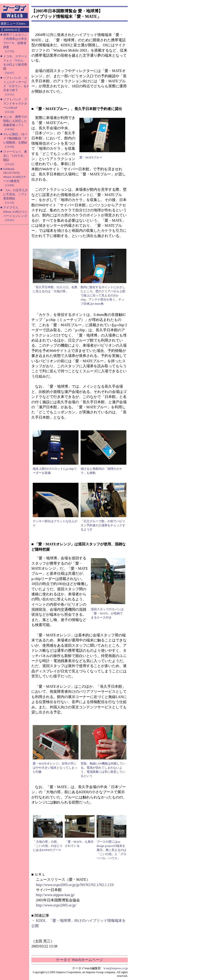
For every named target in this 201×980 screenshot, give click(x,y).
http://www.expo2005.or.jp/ (56, 905)
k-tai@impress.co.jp (116, 968)
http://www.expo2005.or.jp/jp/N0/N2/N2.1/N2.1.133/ (75, 885)
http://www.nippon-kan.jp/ (55, 895)
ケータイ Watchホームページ (79, 960)
